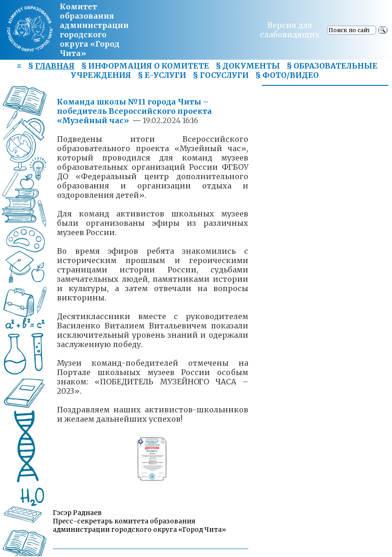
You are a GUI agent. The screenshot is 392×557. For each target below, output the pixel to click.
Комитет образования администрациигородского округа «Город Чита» (94, 30)
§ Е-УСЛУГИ (162, 75)
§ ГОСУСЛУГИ (221, 75)
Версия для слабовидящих (290, 30)
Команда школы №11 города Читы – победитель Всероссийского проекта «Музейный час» (134, 111)
